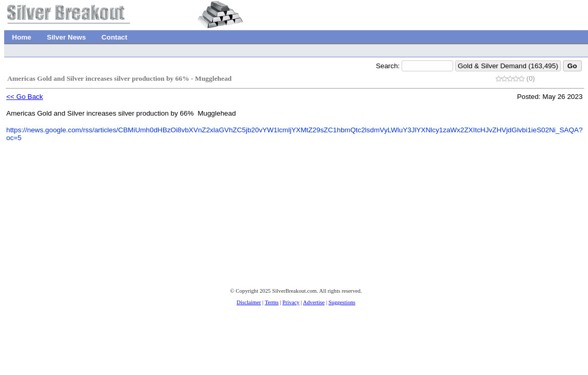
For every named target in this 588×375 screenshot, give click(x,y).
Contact (115, 37)
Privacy (291, 302)
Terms (271, 302)
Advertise (314, 302)
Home (22, 37)
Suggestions (342, 302)
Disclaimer (249, 302)
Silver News (66, 37)
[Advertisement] (195, 244)
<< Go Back (24, 97)
